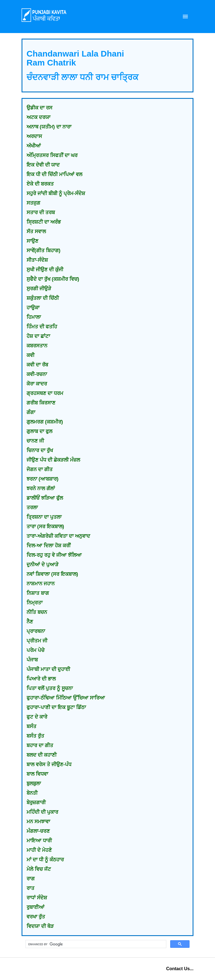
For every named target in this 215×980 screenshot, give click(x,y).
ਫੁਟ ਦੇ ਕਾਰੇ (37, 717)
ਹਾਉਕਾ (33, 308)
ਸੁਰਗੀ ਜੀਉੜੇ (39, 289)
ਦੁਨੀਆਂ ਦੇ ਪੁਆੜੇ (43, 565)
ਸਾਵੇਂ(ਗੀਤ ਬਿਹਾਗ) (44, 251)
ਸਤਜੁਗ (33, 203)
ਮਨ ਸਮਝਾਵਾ (38, 822)
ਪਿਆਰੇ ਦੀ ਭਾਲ (41, 679)
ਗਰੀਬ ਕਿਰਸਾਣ (41, 403)
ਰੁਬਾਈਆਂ (36, 907)
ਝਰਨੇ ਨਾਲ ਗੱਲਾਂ (41, 488)
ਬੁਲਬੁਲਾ (34, 783)
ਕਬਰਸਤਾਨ (37, 346)
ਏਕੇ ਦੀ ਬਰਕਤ (40, 184)
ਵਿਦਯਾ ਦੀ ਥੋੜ (40, 926)
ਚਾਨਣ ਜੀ (35, 441)
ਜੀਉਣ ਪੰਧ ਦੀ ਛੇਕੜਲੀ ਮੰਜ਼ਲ (53, 460)
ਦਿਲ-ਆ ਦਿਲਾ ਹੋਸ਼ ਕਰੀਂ (49, 546)
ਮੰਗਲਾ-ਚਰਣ (38, 831)
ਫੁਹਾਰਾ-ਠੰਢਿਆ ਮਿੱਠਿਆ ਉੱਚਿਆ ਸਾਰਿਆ (66, 698)
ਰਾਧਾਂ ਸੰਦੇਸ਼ (37, 898)
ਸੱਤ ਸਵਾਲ (36, 231)
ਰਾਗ (31, 879)
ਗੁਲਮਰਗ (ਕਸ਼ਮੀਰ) (45, 422)
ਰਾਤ (31, 888)
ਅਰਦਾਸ (34, 136)
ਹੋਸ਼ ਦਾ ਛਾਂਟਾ (38, 336)
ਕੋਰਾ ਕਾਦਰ (37, 384)
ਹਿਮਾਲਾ (34, 317)
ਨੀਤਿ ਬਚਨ (37, 612)
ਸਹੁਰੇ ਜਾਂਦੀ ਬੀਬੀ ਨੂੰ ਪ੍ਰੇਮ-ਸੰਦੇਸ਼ (56, 193)
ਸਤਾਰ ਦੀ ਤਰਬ (41, 212)
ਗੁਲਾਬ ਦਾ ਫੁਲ (39, 431)
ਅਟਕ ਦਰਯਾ (38, 117)
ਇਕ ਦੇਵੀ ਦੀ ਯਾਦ (43, 165)
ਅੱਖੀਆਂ (34, 146)
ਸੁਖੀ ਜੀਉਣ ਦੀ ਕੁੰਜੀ (45, 270)
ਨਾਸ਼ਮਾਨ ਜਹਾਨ (41, 584)
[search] (95, 944)
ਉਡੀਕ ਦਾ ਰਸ (39, 108)
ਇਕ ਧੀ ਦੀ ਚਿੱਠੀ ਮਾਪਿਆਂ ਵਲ (54, 174)
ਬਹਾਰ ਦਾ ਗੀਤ (40, 745)
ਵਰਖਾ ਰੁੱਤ (36, 917)
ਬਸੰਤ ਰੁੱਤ (35, 736)
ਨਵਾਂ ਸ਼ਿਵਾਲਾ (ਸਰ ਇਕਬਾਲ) (52, 574)
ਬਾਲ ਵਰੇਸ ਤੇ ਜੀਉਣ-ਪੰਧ (49, 764)
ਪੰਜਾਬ (32, 660)
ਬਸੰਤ (31, 726)
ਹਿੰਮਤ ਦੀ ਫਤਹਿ (42, 327)
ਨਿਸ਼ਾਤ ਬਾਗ (38, 593)
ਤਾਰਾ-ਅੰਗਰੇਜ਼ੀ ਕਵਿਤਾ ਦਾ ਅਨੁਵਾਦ (58, 536)
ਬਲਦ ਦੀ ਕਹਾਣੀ (42, 755)
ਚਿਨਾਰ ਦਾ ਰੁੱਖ (40, 450)
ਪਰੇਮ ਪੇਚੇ (36, 650)
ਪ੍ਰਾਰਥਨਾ (36, 631)
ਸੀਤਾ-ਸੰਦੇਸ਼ (37, 260)
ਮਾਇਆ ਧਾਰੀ (39, 841)
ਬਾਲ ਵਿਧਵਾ (37, 774)
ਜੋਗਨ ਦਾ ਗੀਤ (40, 469)
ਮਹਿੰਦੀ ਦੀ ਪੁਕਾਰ (42, 812)
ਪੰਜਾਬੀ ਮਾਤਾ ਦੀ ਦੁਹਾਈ (48, 669)
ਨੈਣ (30, 622)
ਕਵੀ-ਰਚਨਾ (37, 374)
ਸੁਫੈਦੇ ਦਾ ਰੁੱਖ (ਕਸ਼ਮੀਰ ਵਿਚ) (53, 279)
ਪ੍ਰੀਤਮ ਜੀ (37, 641)
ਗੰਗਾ (31, 412)
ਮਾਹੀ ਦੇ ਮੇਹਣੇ (39, 850)
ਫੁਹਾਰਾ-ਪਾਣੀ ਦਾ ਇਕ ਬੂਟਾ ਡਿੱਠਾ (56, 707)
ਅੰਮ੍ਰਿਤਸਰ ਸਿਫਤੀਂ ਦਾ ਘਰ (52, 155)
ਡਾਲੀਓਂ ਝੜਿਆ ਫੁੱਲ (45, 498)
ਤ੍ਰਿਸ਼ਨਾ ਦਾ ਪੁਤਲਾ (44, 517)
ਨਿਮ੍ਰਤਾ (35, 603)
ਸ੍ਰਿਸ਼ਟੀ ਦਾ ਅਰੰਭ (44, 222)
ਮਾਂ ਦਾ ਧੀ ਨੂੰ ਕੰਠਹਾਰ (45, 860)
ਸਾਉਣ (32, 241)
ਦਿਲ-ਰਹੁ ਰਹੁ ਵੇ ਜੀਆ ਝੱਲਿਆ (54, 555)
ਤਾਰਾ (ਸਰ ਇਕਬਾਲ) (45, 527)
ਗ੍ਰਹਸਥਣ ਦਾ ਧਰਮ (45, 393)
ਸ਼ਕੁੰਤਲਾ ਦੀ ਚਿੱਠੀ (43, 298)
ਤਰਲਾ (32, 507)
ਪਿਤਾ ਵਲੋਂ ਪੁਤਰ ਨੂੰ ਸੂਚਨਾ (50, 688)
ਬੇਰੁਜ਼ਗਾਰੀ (36, 803)
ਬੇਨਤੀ (32, 793)
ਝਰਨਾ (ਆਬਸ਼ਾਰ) (43, 479)
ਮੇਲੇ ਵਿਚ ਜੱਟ (39, 869)
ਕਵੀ (31, 355)
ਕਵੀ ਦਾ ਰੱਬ (37, 365)
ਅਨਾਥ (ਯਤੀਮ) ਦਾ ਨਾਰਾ (49, 127)
